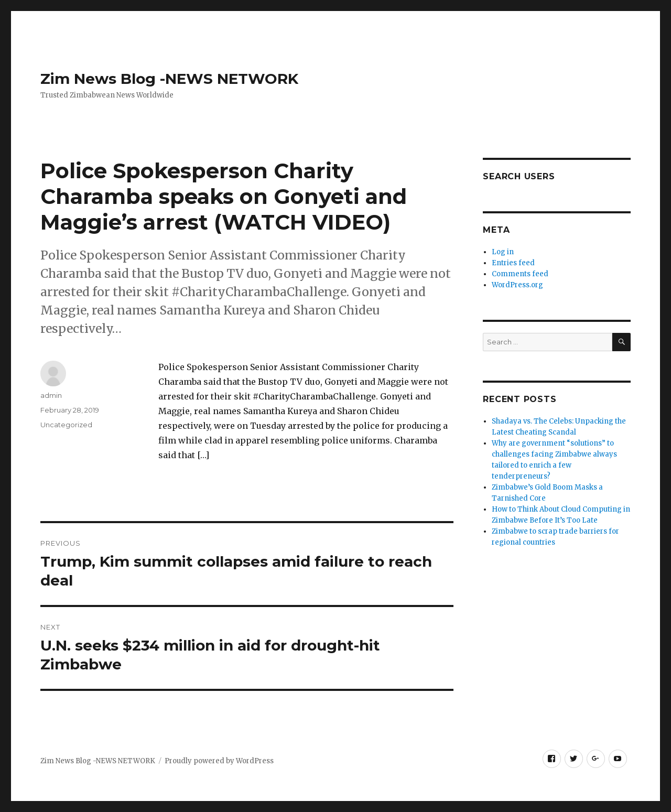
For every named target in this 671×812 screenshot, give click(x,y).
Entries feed (513, 263)
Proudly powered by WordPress (219, 761)
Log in (503, 252)
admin (51, 395)
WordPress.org (517, 285)
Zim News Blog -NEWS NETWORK (169, 79)
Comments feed (520, 274)
